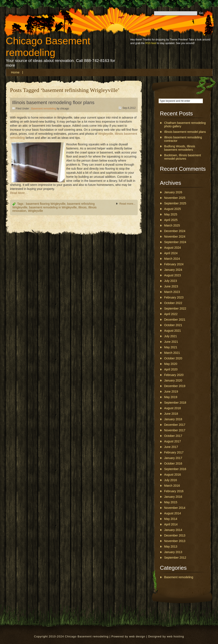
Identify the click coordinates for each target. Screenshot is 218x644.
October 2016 (173, 463)
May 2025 (171, 214)
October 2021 (173, 325)
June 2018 (171, 414)
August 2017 (173, 441)
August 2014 (173, 513)
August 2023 (173, 275)
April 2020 (171, 369)
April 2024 (171, 253)
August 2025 (173, 209)
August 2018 (173, 408)
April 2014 (171, 524)
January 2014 (173, 530)
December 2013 (175, 535)
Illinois (82, 207)
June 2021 (171, 342)
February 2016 (174, 491)
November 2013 (175, 541)
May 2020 (171, 364)
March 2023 (172, 292)
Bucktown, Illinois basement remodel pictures (183, 157)
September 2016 (175, 469)
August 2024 (173, 248)
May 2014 (171, 519)
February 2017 (174, 452)
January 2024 (173, 270)
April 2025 (171, 220)
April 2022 (171, 314)
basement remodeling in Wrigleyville (53, 207)
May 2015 (171, 502)
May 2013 (171, 546)
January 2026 (173, 192)
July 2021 (171, 336)
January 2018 (173, 419)
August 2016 (173, 475)
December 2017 (175, 425)
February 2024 (174, 264)
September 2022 (175, 308)
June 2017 (171, 447)
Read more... (127, 204)
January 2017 (173, 458)
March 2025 (172, 225)
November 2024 (175, 237)
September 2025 (175, 203)
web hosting (175, 636)
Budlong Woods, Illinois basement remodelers (180, 148)
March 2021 (172, 353)
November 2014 (175, 508)
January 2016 (173, 497)
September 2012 (175, 558)
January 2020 (173, 380)
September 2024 (175, 242)
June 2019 (171, 392)
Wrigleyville (35, 211)
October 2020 (173, 358)
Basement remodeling (44, 109)
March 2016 (172, 486)
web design (137, 636)
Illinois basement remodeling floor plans (53, 103)
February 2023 (174, 297)
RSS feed (151, 43)
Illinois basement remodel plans (185, 132)
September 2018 (175, 403)
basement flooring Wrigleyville (46, 204)
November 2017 (175, 430)
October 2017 (173, 436)
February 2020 (174, 375)
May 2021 (171, 347)
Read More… (19, 193)
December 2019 (175, 386)
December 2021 (175, 320)
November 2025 (175, 198)
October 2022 (173, 303)
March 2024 (172, 259)
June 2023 (171, 286)
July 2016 (171, 480)
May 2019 (171, 397)
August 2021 (173, 331)
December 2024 (175, 231)
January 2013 (173, 552)
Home (15, 72)
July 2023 (171, 281)
